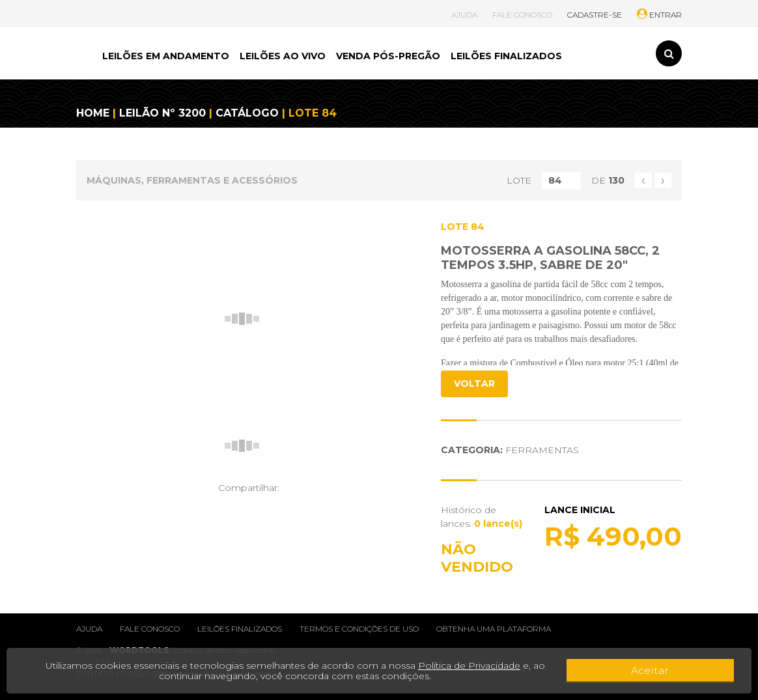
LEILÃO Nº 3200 (162, 113)
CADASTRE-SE (595, 15)
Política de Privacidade (470, 665)
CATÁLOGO (247, 113)
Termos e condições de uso (359, 629)
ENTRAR (659, 15)
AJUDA (464, 15)
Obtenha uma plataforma (494, 629)
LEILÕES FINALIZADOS (506, 56)
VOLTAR (474, 384)
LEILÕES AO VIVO (283, 56)
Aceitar (703, 671)
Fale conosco (150, 629)
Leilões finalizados (240, 629)
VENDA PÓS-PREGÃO (388, 56)
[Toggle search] (669, 53)
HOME (93, 113)
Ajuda (89, 629)
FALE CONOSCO (522, 15)
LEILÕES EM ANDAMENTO (166, 56)
